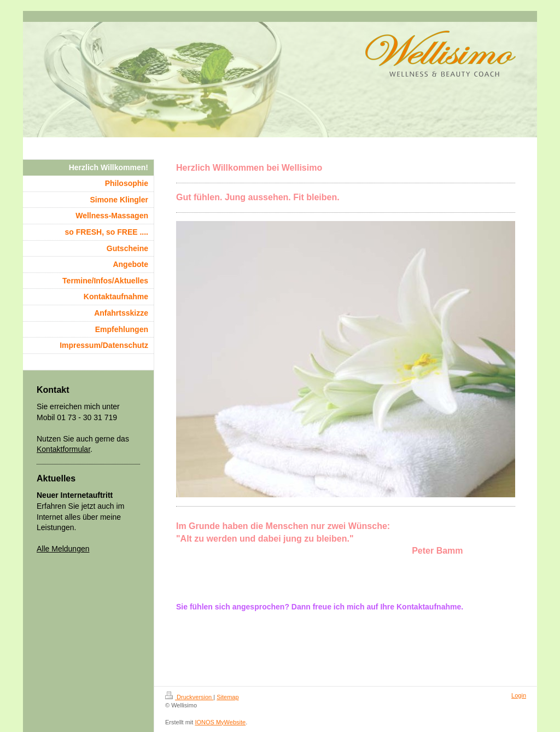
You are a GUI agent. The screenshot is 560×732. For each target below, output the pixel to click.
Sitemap (227, 697)
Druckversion (189, 697)
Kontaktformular (63, 449)
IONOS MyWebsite (220, 722)
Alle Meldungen (63, 549)
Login (519, 695)
